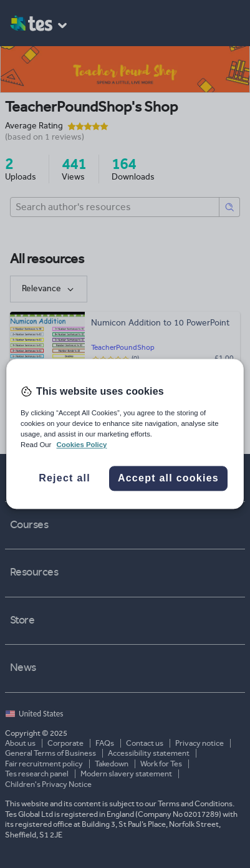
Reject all (65, 479)
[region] (125, 434)
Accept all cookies (168, 479)
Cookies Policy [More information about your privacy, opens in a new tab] (82, 445)
